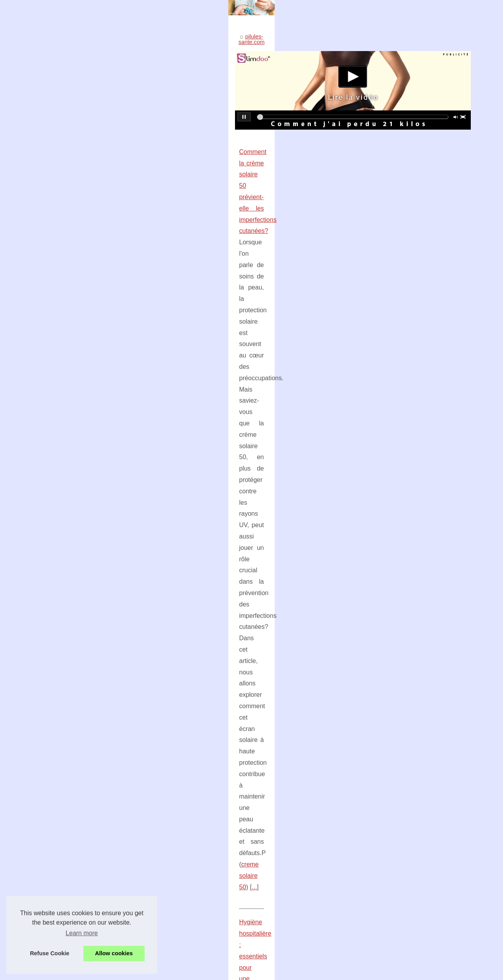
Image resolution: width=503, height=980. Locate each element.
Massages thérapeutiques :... (416, 504)
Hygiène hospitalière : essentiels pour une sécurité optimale (103, 364)
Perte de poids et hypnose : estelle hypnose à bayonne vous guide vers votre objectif (138, 444)
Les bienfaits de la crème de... (417, 469)
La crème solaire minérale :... (416, 558)
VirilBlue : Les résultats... (410, 665)
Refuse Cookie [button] (50, 953)
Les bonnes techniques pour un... (421, 575)
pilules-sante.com (45, 174)
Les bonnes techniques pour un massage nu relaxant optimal (145, 754)
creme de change (163, 651)
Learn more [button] (82, 933)
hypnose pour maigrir (281, 490)
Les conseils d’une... (405, 700)
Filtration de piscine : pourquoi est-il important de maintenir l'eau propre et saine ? (171, 722)
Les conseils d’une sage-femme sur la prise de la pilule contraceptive (155, 768)
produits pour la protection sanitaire (146, 409)
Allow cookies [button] (114, 953)
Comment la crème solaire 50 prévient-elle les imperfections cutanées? (118, 283)
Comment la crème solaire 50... (419, 452)
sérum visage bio (327, 547)
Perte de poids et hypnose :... (416, 611)
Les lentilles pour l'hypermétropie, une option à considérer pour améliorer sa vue (169, 694)
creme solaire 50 (178, 329)
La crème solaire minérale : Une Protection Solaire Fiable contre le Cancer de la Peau (176, 708)
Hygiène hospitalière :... (409, 647)
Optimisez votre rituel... (408, 540)
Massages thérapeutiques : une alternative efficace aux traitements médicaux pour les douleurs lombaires (188, 738)
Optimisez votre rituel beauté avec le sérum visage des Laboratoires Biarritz (125, 525)
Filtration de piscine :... (408, 487)
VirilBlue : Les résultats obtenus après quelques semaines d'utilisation (156, 681)
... (209, 329)
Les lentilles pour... (403, 682)
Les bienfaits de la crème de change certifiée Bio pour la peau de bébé (118, 605)
